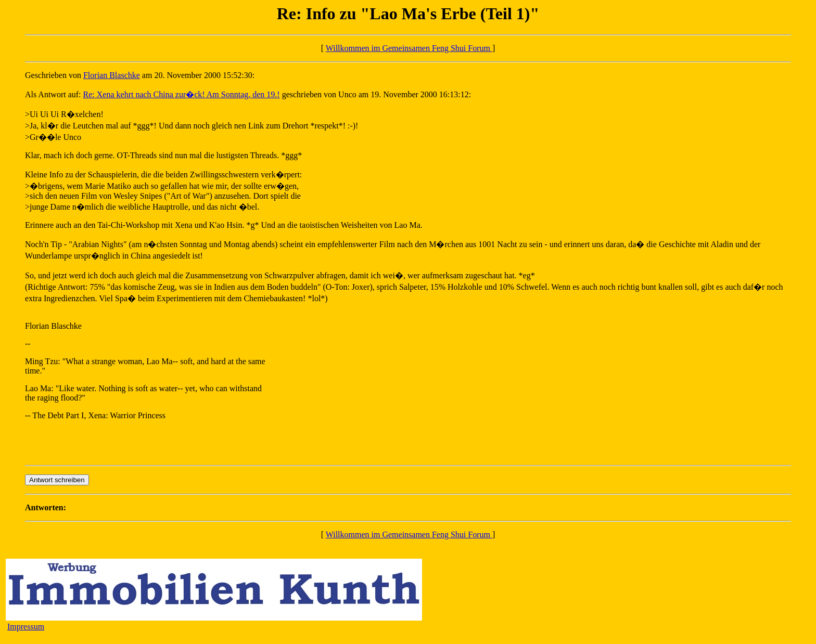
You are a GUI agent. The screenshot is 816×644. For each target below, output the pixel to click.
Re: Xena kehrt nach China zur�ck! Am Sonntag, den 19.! (182, 94)
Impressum (26, 627)
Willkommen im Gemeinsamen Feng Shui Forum (409, 48)
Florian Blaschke (112, 75)
